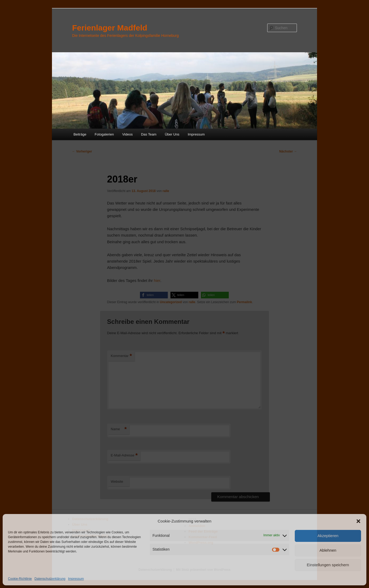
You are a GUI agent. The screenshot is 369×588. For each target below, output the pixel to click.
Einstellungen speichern (328, 565)
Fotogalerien (104, 134)
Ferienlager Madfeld (110, 28)
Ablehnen (328, 550)
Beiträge (80, 134)
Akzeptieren (328, 536)
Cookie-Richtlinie (20, 579)
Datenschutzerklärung (50, 579)
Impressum (76, 579)
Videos (128, 134)
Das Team (149, 134)
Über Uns (172, 134)
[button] (358, 521)
